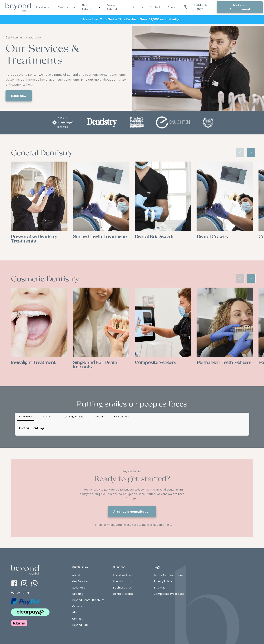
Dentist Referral (123, 564)
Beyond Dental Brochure (88, 570)
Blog (75, 583)
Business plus (122, 558)
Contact (155, 7)
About (137, 7)
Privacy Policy (163, 552)
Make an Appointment (240, 7)
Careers (77, 577)
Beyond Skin (80, 595)
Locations (43, 7)
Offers (171, 7)
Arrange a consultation (132, 482)
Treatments (65, 7)
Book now (19, 96)
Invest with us (122, 546)
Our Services (80, 552)
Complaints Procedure (169, 564)
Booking (78, 564)
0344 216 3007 (196, 7)
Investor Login (122, 552)
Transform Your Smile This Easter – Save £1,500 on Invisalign (132, 19)
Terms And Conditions (168, 546)
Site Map (160, 558)
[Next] (251, 152)
